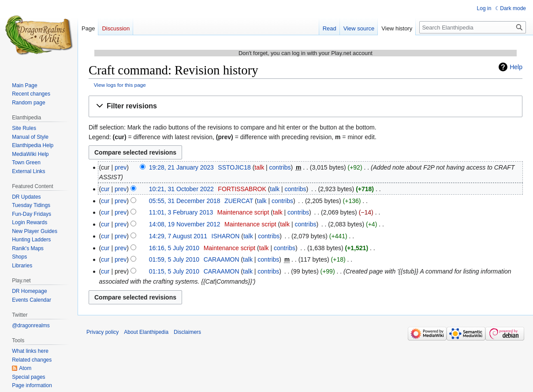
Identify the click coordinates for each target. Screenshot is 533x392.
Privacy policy (102, 332)
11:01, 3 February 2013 (181, 212)
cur (105, 189)
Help (516, 67)
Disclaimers (187, 332)
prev (121, 167)
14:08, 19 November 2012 (185, 224)
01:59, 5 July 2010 (174, 259)
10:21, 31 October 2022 (181, 189)
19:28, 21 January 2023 (181, 167)
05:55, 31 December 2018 (185, 201)
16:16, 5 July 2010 (174, 248)
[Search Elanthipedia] (473, 27)
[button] (306, 106)
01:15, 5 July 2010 (174, 271)
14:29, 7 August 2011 (178, 236)
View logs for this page (120, 85)
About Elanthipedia (146, 332)
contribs (280, 167)
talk (259, 167)
